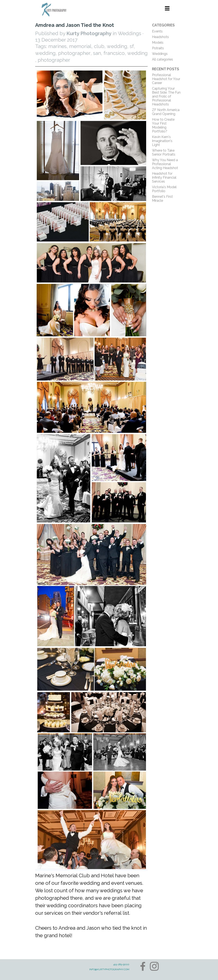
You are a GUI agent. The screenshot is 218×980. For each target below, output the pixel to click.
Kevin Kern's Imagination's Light (162, 141)
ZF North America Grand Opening (166, 112)
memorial (80, 46)
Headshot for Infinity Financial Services (164, 177)
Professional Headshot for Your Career (166, 79)
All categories (163, 59)
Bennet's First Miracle (162, 199)
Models (158, 43)
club (99, 46)
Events (157, 31)
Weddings (160, 54)
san (97, 53)
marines (57, 46)
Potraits (158, 48)
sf (132, 46)
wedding (117, 46)
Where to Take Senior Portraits (164, 152)
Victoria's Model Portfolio (164, 189)
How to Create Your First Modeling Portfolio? (163, 125)
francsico (114, 53)
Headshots (160, 37)
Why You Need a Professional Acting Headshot (165, 164)
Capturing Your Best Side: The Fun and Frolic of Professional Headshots (166, 96)
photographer (74, 53)
